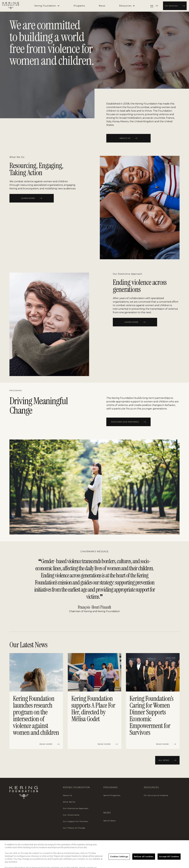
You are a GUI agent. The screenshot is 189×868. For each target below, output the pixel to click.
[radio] (152, 6)
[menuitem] (79, 6)
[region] (94, 702)
